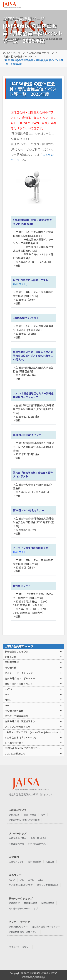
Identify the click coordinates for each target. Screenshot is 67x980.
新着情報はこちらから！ (18, 652)
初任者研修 (11, 657)
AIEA (7, 705)
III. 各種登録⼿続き (14, 743)
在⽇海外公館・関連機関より (20, 721)
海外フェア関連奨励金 (16, 716)
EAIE (7, 694)
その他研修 (11, 668)
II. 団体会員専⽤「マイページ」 (21, 737)
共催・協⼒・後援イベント (19, 684)
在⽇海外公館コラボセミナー (20, 678)
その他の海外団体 (14, 711)
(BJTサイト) (20, 284)
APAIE (8, 700)
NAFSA (8, 689)
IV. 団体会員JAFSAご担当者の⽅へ (22, 748)
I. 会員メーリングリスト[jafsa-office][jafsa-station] (32, 732)
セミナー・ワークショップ (19, 673)
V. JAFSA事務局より (15, 754)
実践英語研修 (12, 662)
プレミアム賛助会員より (18, 727)
